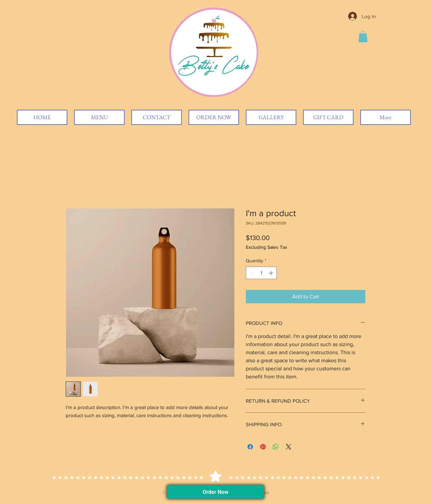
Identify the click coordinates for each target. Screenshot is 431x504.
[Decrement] (251, 273)
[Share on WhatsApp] (276, 447)
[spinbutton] (261, 273)
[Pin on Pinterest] (263, 447)
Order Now (215, 492)
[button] (363, 37)
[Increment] (272, 273)
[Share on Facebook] (250, 447)
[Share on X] (289, 447)
